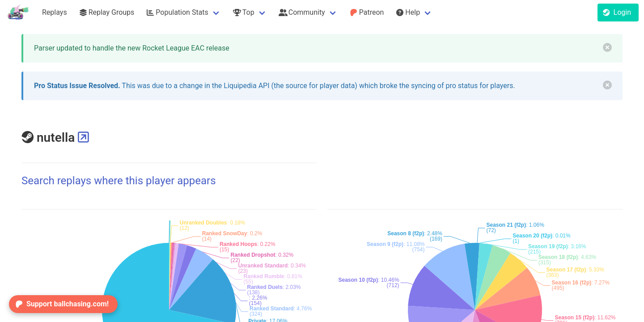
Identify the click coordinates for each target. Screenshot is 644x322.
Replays (55, 12)
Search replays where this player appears (119, 181)
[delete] (607, 47)
